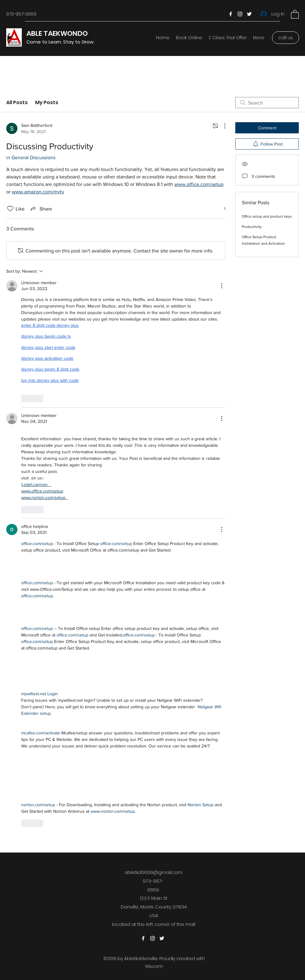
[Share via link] (41, 209)
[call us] (286, 38)
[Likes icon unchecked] (10, 209)
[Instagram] (240, 14)
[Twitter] (249, 14)
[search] (267, 103)
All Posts (17, 102)
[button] (295, 14)
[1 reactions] (221, 209)
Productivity (252, 227)
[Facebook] (231, 14)
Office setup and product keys (267, 216)
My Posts (47, 102)
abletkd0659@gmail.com (153, 872)
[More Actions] (222, 126)
